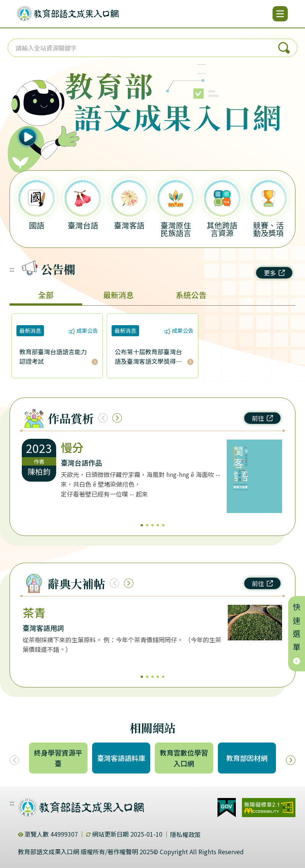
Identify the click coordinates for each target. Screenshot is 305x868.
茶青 (34, 612)
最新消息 (118, 295)
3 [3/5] (152, 525)
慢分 (72, 447)
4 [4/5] (158, 525)
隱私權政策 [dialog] (185, 834)
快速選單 (297, 634)
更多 (274, 273)
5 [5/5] (163, 525)
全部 (46, 295)
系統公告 (191, 295)
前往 (262, 418)
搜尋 (284, 48)
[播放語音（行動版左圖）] (40, 115)
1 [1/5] (142, 525)
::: (12, 269)
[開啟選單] (280, 14)
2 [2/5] (147, 525)
